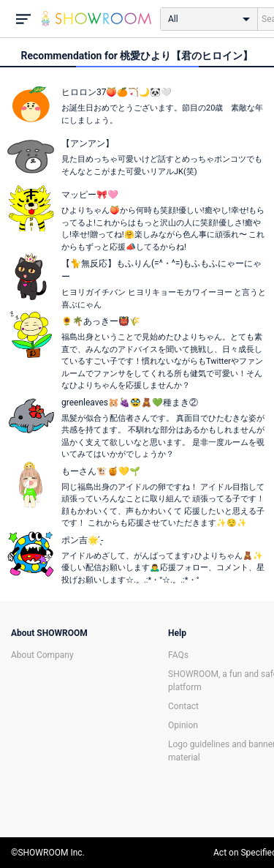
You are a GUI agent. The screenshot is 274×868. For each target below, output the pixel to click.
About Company (42, 655)
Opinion (183, 725)
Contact (183, 706)
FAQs (178, 655)
